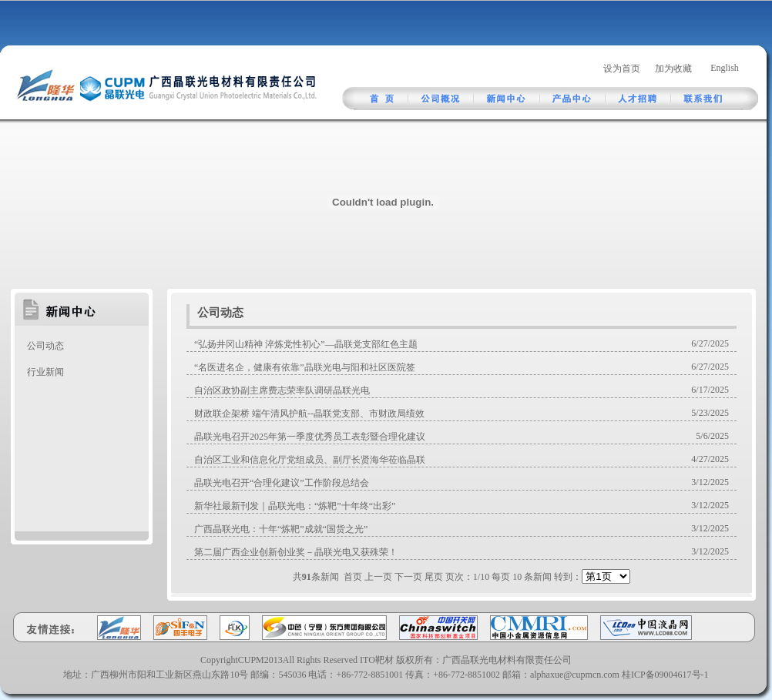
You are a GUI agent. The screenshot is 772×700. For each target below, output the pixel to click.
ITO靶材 (377, 660)
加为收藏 (673, 69)
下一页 (408, 577)
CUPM (251, 660)
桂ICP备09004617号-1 (665, 675)
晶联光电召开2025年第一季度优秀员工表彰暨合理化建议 (310, 437)
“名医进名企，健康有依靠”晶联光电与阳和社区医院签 (305, 367)
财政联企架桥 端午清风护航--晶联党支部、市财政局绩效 (309, 414)
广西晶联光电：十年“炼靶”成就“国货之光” (281, 529)
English (725, 68)
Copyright (219, 660)
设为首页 (622, 69)
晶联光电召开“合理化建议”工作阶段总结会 (282, 483)
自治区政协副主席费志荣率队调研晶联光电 (282, 390)
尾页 (434, 577)
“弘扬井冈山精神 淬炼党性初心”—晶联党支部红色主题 (306, 344)
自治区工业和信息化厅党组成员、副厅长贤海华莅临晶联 (310, 460)
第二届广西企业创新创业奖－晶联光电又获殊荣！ (296, 552)
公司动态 (45, 346)
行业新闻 (45, 372)
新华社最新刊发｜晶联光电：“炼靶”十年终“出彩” (295, 506)
